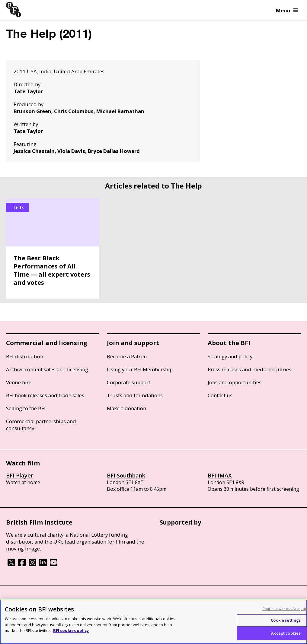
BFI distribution (25, 356)
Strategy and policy (230, 356)
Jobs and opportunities (235, 382)
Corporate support (129, 382)
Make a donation (126, 408)
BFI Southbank (126, 475)
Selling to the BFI (26, 408)
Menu (287, 10)
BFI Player (19, 475)
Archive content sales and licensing (47, 369)
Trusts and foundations (135, 395)
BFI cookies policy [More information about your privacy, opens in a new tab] (71, 630)
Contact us (220, 395)
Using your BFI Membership (140, 369)
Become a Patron (127, 356)
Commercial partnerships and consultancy (41, 425)
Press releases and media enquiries (249, 369)
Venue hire (19, 382)
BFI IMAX (220, 475)
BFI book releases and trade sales (45, 395)
